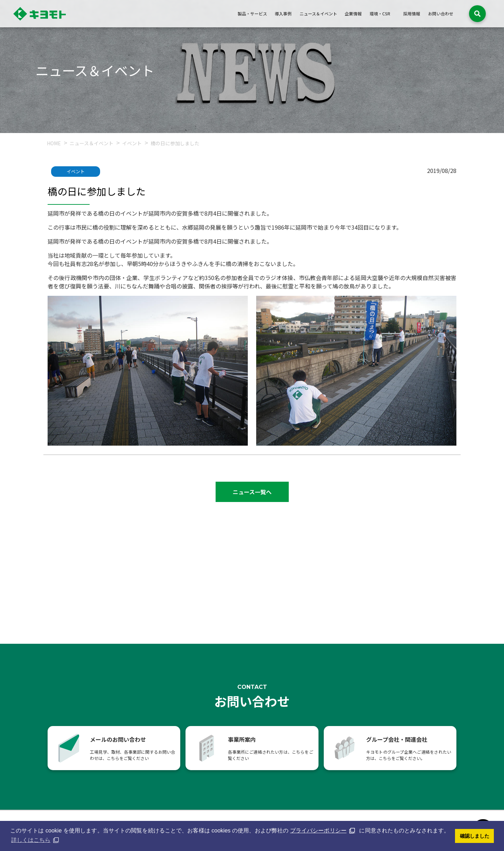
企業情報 (353, 13)
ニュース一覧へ (252, 492)
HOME (54, 143)
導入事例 (283, 13)
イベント (132, 143)
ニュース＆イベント (318, 13)
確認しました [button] (475, 836)
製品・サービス (252, 13)
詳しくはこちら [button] (31, 840)
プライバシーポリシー (318, 831)
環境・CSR (380, 13)
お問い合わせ (441, 13)
